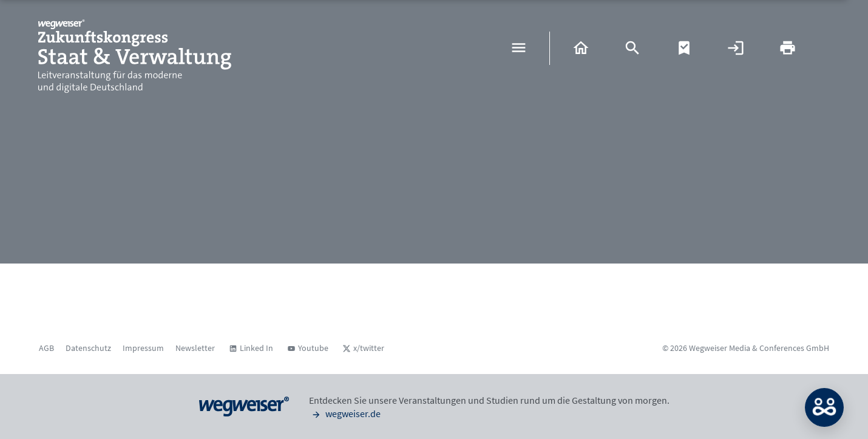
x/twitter (369, 348)
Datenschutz (88, 348)
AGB (46, 348)
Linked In (256, 348)
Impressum (143, 348)
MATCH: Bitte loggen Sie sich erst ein (824, 407)
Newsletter (195, 348)
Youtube (313, 348)
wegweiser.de (345, 413)
